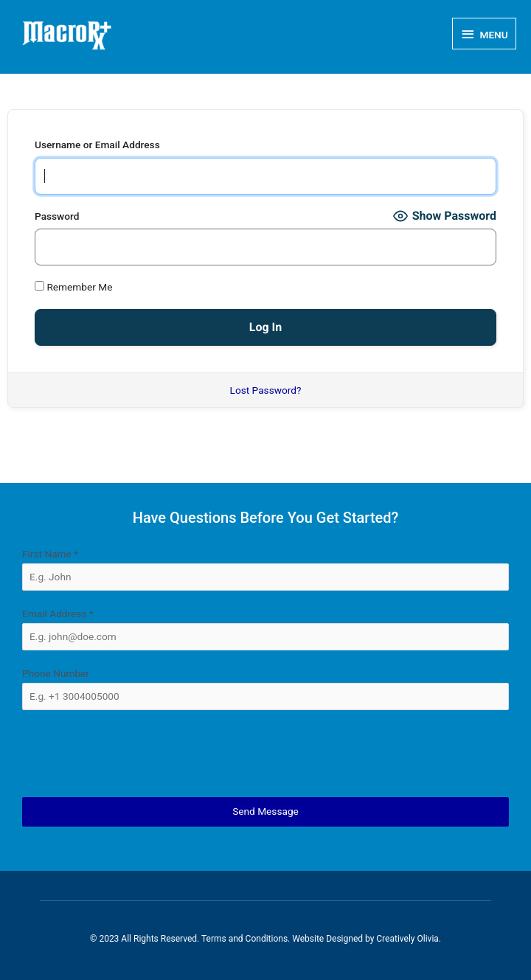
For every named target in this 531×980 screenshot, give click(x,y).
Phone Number (56, 673)
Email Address (58, 614)
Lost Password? (266, 390)
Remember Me (73, 287)
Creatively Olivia (407, 939)
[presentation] (265, 754)
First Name (50, 554)
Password (57, 216)
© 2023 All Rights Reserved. (146, 939)
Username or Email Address (97, 145)
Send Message (265, 811)
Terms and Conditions (244, 939)
